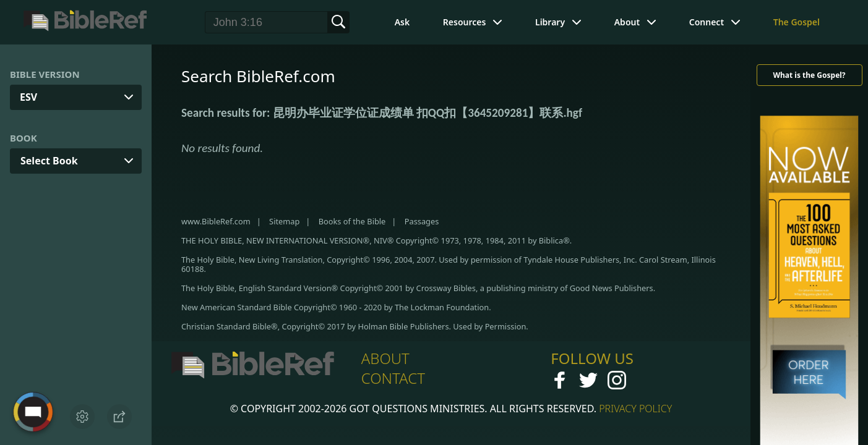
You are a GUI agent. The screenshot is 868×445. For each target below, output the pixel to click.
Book (24, 138)
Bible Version (45, 74)
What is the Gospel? (809, 75)
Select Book (49, 161)
